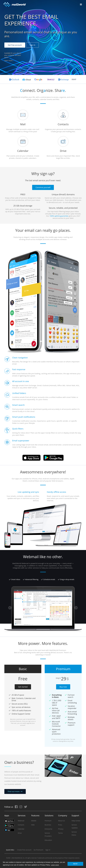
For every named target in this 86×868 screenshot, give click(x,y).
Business (48, 825)
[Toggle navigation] (81, 4)
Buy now (63, 687)
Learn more (8, 61)
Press (60, 825)
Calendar (21, 829)
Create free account (24, 850)
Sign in (48, 850)
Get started (23, 687)
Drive (20, 833)
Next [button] (76, 608)
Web (33, 825)
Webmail (21, 821)
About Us (61, 821)
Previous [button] (10, 608)
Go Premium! (38, 850)
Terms (60, 833)
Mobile (34, 821)
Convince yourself (43, 187)
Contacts (21, 825)
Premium (48, 821)
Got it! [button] (75, 864)
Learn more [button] (55, 865)
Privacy (61, 829)
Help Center (76, 821)
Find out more (14, 791)
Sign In (32, 45)
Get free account (15, 45)
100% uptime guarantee (59, 216)
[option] (43, 568)
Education (48, 840)
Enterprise (48, 829)
